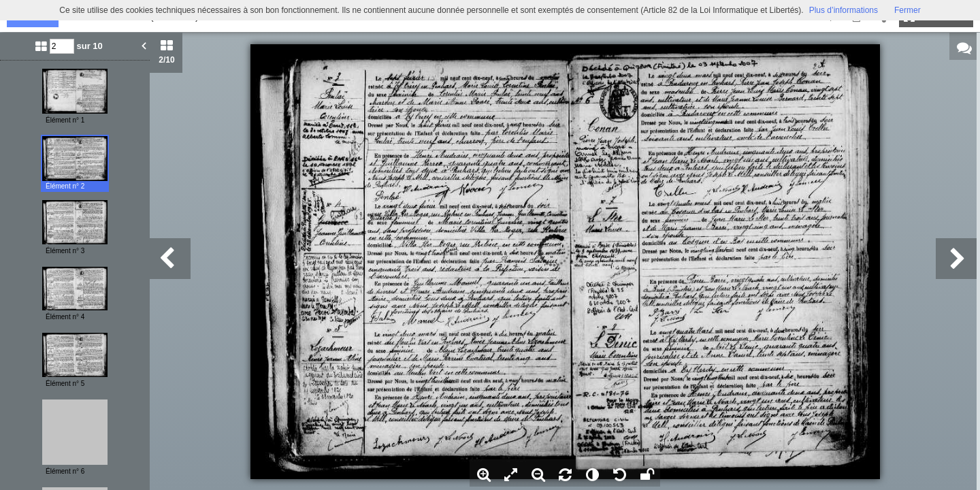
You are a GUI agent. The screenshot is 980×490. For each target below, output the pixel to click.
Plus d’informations (844, 10)
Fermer (908, 10)
